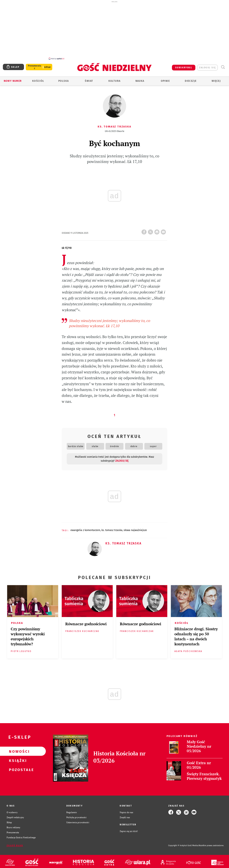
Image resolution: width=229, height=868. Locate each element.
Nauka (140, 79)
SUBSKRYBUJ (184, 66)
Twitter (151, 229)
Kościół (38, 79)
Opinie (165, 79)
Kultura (114, 79)
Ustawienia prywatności (78, 820)
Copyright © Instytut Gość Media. (183, 844)
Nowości (17, 749)
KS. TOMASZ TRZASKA (112, 528)
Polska (64, 79)
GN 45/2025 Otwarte (115, 129)
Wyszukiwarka (223, 65)
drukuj (158, 229)
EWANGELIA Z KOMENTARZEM (85, 528)
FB (145, 229)
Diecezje (191, 79)
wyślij (164, 229)
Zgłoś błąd (15, 844)
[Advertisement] (114, 30)
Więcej (216, 79)
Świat (89, 79)
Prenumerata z (35, 65)
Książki (17, 758)
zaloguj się (207, 66)
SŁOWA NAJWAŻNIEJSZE (135, 528)
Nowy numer (13, 79)
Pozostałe (17, 768)
